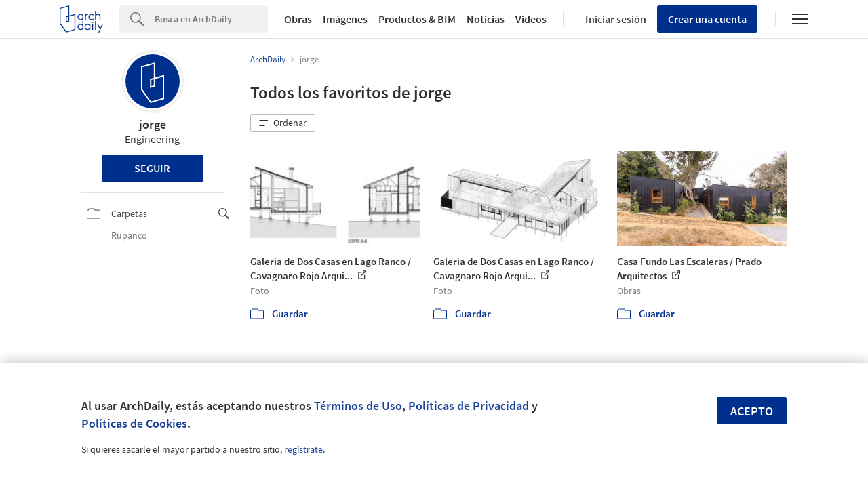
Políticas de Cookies (134, 423)
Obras (298, 19)
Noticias (486, 19)
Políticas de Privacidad (469, 406)
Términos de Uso (358, 406)
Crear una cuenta (707, 19)
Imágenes (345, 19)
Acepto (752, 411)
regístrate (303, 449)
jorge (153, 124)
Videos (531, 19)
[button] (283, 123)
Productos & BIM (417, 19)
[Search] (211, 19)
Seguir (152, 168)
